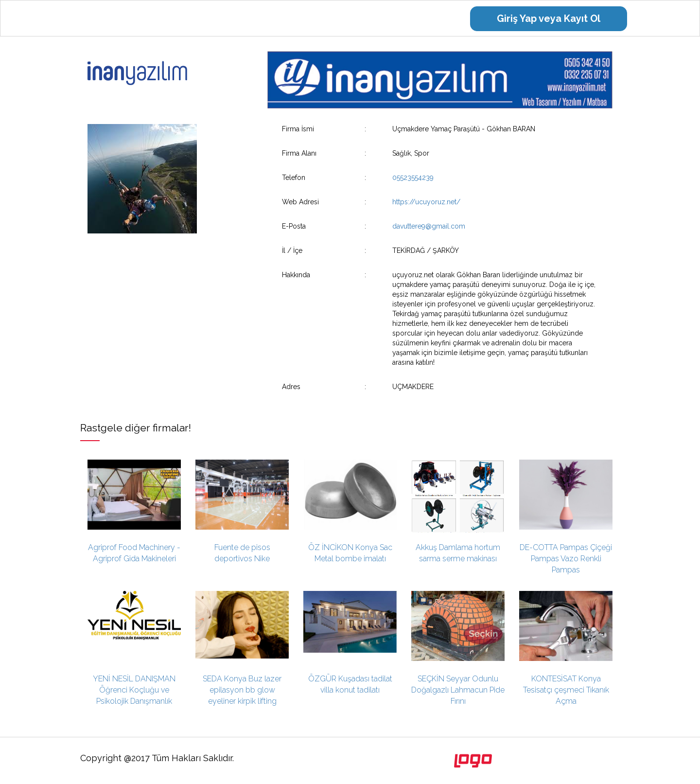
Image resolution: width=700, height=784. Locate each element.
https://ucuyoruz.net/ (426, 202)
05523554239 (413, 178)
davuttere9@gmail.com (429, 226)
